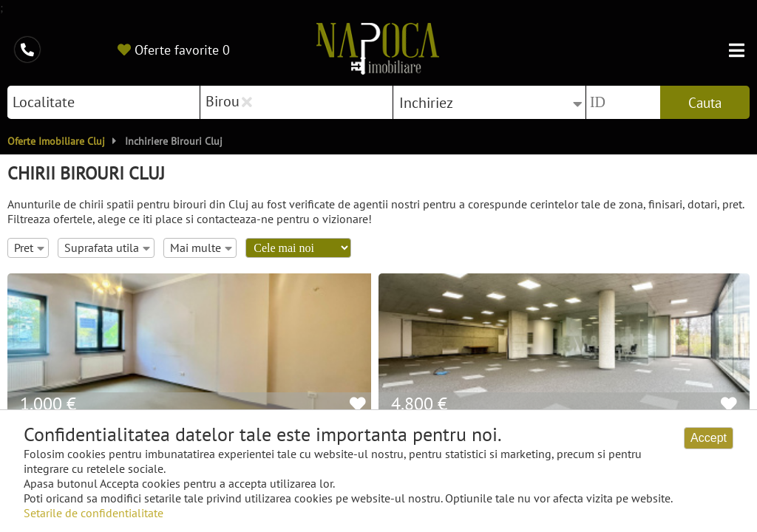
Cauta (705, 103)
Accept (709, 438)
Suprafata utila (107, 248)
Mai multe (201, 248)
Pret (29, 248)
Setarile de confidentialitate (94, 513)
